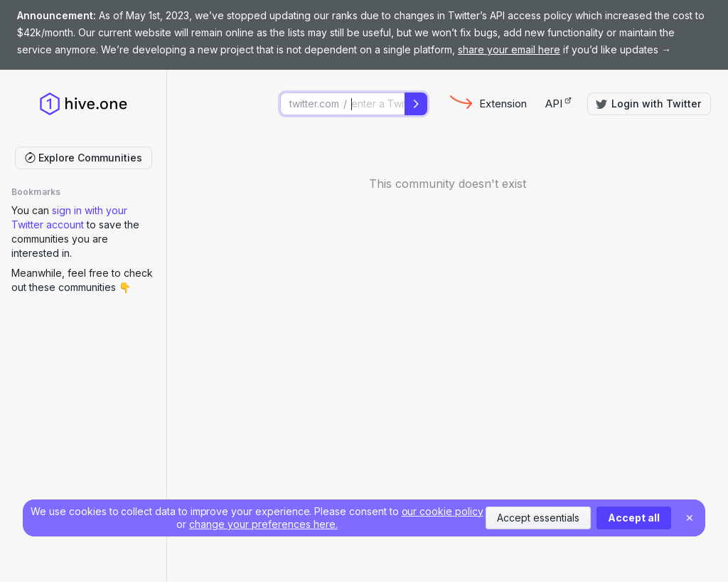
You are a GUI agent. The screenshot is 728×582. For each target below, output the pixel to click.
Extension (503, 104)
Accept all (634, 518)
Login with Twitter (648, 104)
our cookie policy (443, 511)
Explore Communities (84, 158)
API (558, 104)
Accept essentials (538, 518)
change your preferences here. (263, 524)
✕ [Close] (690, 518)
